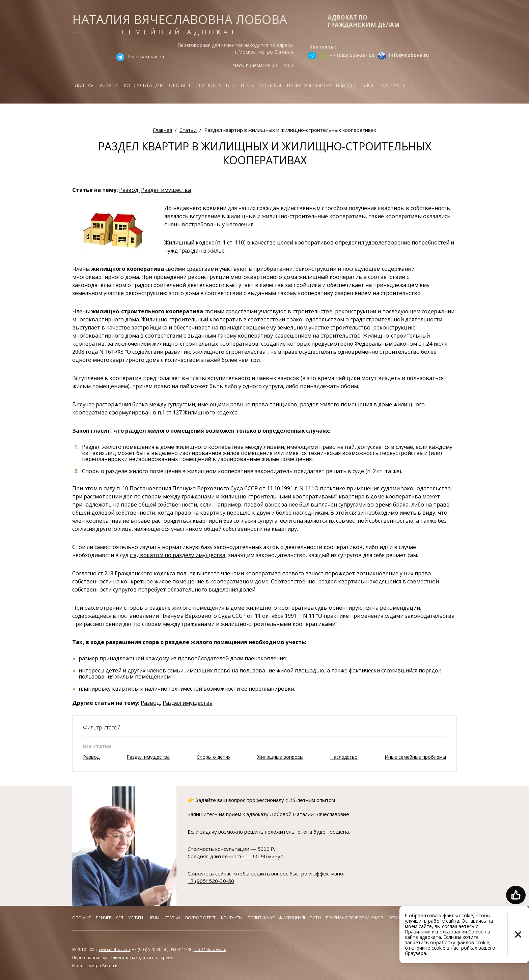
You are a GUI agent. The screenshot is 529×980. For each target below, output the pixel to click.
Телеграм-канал (146, 56)
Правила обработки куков (354, 918)
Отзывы (271, 85)
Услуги (108, 85)
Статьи (172, 918)
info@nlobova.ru (210, 949)
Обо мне (180, 85)
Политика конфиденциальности (284, 918)
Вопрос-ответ (216, 85)
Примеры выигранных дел (322, 85)
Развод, (129, 190)
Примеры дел (109, 918)
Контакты (393, 85)
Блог (368, 85)
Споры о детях (214, 757)
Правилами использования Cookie (444, 932)
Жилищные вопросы (280, 757)
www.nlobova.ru (114, 949)
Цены (247, 85)
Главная (83, 85)
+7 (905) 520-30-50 (211, 881)
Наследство (344, 757)
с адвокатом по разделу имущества (178, 555)
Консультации (143, 85)
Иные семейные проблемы (415, 757)
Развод (91, 757)
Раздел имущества (166, 190)
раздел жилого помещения (336, 404)
